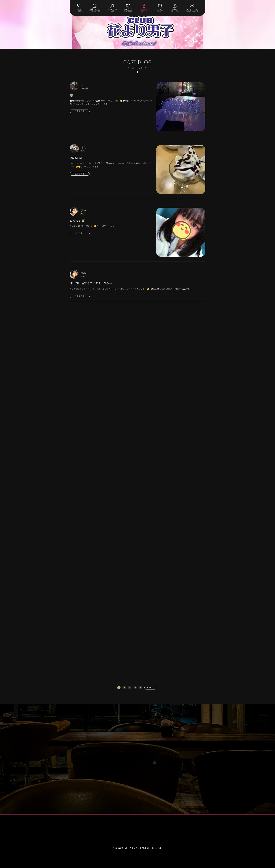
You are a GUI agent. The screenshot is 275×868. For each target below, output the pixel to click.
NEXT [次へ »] (150, 688)
